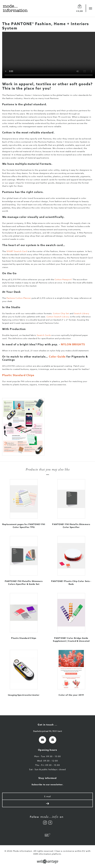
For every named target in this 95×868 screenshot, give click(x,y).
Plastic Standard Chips (18, 375)
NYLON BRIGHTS (73, 344)
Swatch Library (82, 313)
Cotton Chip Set (61, 313)
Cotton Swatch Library (58, 317)
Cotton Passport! (63, 279)
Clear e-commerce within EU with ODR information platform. (62, 852)
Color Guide (57, 357)
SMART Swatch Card (17, 251)
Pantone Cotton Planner (19, 298)
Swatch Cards (44, 335)
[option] (47, 427)
